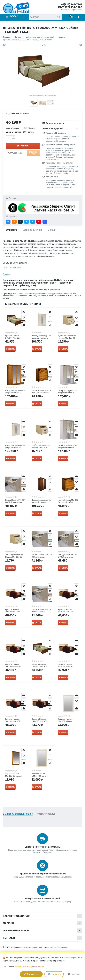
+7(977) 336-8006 (71, 7)
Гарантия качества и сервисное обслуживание (42, 874)
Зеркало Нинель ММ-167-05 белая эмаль (66, 721)
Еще (5, 274)
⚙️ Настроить (54, 974)
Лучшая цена (52, 177)
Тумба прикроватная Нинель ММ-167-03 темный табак (41, 447)
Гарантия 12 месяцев (56, 133)
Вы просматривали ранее (18, 814)
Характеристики (33, 230)
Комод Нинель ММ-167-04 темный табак (68, 501)
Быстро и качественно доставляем (42, 847)
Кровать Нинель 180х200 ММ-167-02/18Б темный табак (67, 612)
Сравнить (13, 217)
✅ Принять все (31, 974)
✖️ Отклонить (74, 974)
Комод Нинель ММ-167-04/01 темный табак (42, 392)
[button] (8, 222)
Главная (7, 37)
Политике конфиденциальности (30, 966)
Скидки (52, 230)
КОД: (8, 113)
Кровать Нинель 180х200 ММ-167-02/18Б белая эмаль (14, 612)
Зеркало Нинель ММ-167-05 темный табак (14, 776)
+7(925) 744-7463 (72, 4)
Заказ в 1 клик (33, 153)
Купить (25, 146)
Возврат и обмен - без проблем (61, 145)
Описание (12, 230)
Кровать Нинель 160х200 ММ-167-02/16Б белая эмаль (14, 666)
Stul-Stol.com (62, 947)
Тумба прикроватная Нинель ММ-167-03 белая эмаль (67, 338)
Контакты (65, 10)
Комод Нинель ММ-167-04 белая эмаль (42, 556)
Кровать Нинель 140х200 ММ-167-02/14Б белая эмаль (67, 666)
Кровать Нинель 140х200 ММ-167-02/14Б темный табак (14, 338)
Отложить (13, 198)
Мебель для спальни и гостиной (40, 37)
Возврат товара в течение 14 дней (42, 898)
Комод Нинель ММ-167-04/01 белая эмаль (16, 501)
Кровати (62, 37)
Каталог (13, 16)
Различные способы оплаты (59, 163)
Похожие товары (45, 814)
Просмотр (24, 312)
